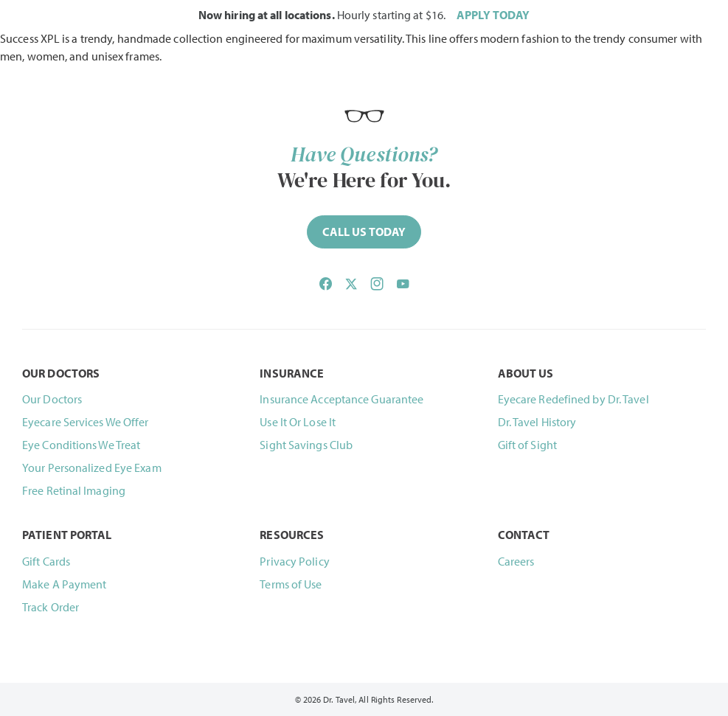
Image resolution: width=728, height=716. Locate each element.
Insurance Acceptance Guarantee (342, 399)
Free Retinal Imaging (74, 490)
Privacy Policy (294, 561)
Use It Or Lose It (298, 422)
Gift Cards (46, 561)
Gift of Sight (527, 445)
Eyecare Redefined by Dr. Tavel (573, 399)
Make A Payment (64, 584)
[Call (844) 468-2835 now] (364, 232)
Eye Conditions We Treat (81, 445)
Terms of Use (291, 584)
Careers (516, 561)
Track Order (51, 607)
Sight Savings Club (306, 445)
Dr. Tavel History (537, 422)
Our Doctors (52, 399)
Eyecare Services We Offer (86, 422)
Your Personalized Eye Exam (92, 468)
